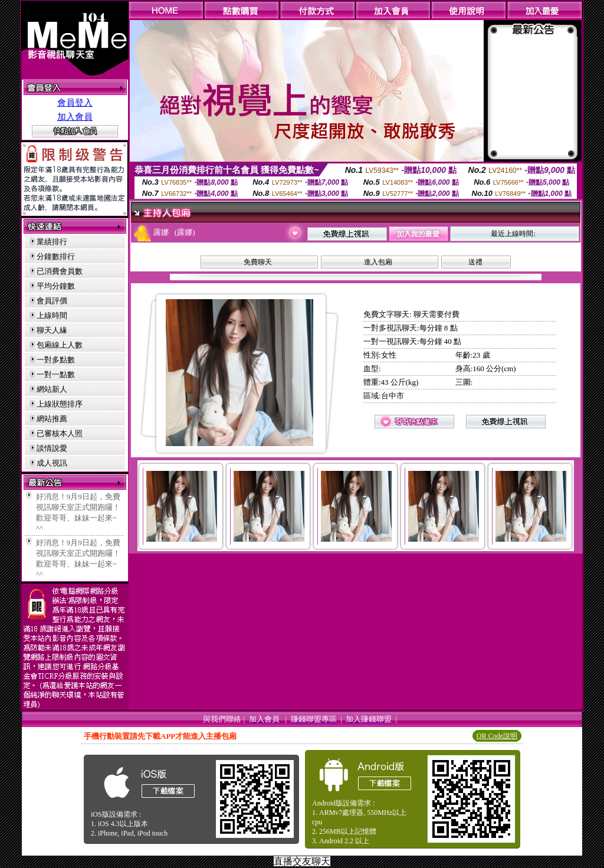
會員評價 (52, 301)
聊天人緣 (52, 330)
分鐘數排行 (56, 256)
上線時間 (52, 315)
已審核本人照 (60, 433)
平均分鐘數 (56, 286)
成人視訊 (52, 463)
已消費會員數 (60, 271)
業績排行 (52, 242)
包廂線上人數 (60, 345)
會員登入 (75, 103)
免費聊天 (258, 262)
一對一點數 (56, 374)
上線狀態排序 (60, 404)
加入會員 (75, 117)
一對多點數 (56, 360)
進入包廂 (378, 262)
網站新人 (52, 389)
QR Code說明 (497, 736)
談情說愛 (52, 448)
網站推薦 (52, 419)
